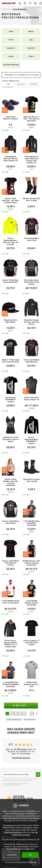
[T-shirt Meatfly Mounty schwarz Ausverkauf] (32, 597)
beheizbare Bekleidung (11, 65)
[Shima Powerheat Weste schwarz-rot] (32, 394)
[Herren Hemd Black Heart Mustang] (32, 355)
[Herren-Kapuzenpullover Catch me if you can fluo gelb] (11, 236)
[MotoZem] (9, 3)
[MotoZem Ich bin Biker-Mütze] (11, 316)
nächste (36, 714)
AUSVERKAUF (30, 719)
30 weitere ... (21, 706)
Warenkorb (35, 3)
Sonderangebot (14, 719)
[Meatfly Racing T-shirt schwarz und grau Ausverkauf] (32, 557)
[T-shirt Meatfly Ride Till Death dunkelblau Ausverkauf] (11, 679)
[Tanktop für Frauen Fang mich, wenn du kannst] (11, 435)
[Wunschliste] (30, 3)
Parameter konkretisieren (21, 75)
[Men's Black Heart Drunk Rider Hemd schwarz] (32, 277)
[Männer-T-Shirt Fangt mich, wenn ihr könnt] (11, 355)
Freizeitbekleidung (20, 9)
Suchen (20, 3)
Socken (11, 56)
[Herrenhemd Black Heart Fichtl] (32, 236)
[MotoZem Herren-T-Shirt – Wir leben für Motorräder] (32, 113)
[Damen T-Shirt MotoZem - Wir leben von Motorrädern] (11, 195)
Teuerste (34, 84)
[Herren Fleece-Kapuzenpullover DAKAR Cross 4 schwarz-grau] (11, 638)
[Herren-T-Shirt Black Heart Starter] (11, 518)
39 (32, 714)
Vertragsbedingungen (25, 780)
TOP (8, 84)
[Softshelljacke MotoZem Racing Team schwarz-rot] (11, 154)
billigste (21, 84)
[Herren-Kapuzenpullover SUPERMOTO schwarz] (32, 435)
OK (30, 855)
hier (36, 862)
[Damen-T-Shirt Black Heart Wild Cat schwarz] (11, 557)
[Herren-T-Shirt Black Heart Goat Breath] (11, 277)
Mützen (31, 31)
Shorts (11, 40)
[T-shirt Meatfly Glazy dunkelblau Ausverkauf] (32, 518)
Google (21, 814)
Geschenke (7, 9)
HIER (28, 849)
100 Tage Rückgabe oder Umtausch (23, 799)
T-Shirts (31, 56)
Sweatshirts (11, 48)
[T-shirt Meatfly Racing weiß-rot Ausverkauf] (11, 597)
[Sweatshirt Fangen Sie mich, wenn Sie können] (32, 316)
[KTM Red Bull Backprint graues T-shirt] (32, 679)
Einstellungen (12, 855)
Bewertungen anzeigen (21, 758)
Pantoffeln (31, 48)
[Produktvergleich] (25, 3)
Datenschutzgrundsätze (13, 832)
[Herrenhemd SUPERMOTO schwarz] (11, 394)
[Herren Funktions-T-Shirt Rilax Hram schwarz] (32, 638)
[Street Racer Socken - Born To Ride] (32, 477)
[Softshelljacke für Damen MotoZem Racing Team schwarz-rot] (32, 154)
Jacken (11, 31)
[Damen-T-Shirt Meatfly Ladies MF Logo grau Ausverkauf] (11, 477)
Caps (31, 40)
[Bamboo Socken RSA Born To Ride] (32, 195)
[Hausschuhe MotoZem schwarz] (11, 113)
